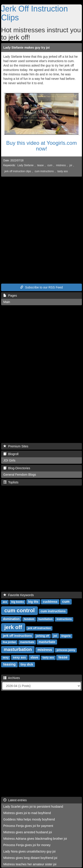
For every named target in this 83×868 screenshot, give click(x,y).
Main (7, 302)
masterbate (27, 642)
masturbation (18, 649)
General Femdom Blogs (20, 475)
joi (71, 165)
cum (50, 165)
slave (34, 657)
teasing (10, 664)
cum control (19, 610)
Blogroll (11, 454)
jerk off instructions (17, 636)
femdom (29, 619)
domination (11, 619)
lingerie (66, 636)
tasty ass (63, 171)
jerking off (43, 636)
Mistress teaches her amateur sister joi (30, 864)
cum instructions (44, 171)
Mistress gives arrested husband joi (28, 832)
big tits (33, 602)
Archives (12, 678)
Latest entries (15, 800)
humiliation (45, 619)
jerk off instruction (39, 628)
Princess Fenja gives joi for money (27, 845)
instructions (64, 619)
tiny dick (27, 664)
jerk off (13, 627)
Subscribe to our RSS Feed (41, 287)
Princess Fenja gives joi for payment (28, 826)
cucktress (50, 602)
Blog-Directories (17, 468)
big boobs (17, 602)
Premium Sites (16, 446)
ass (5, 602)
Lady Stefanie (26, 165)
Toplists (11, 482)
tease (40, 165)
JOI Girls (9, 460)
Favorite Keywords (19, 595)
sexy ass (19, 657)
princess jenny (66, 650)
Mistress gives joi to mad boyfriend (27, 813)
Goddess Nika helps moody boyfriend (29, 819)
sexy (6, 658)
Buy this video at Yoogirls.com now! (41, 146)
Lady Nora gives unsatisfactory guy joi (29, 851)
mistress (61, 165)
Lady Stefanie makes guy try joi (26, 48)
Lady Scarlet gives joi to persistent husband (33, 807)
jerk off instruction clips (18, 171)
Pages (10, 296)
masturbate (47, 642)
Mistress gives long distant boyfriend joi (30, 858)
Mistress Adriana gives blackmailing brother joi (35, 839)
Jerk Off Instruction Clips (34, 13)
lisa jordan (9, 642)
